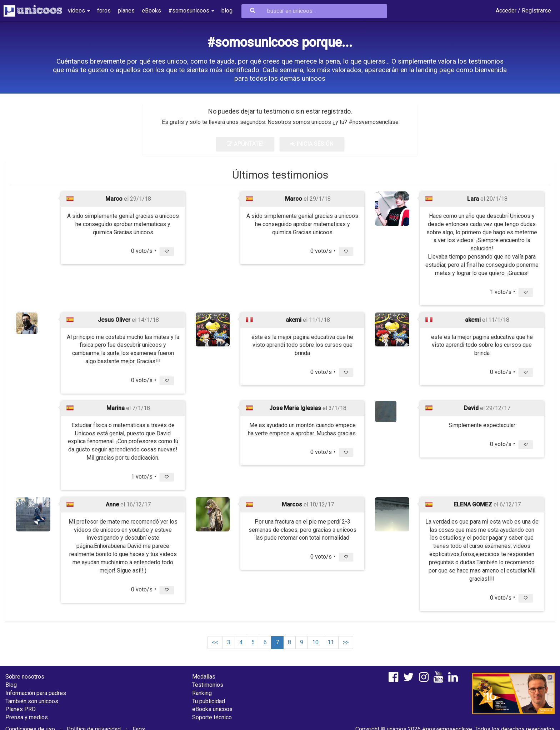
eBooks (151, 11)
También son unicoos (32, 701)
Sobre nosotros (25, 677)
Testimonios (208, 685)
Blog (11, 685)
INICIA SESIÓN (312, 144)
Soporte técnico (212, 717)
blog (227, 11)
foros (104, 11)
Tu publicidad (209, 701)
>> (346, 642)
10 (315, 642)
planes (126, 11)
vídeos (79, 11)
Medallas (204, 677)
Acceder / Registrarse (523, 11)
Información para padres (36, 693)
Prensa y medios (27, 717)
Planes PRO (21, 709)
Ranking (202, 693)
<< (215, 642)
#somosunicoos (191, 11)
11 (331, 642)
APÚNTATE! (245, 144)
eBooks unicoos (212, 709)
